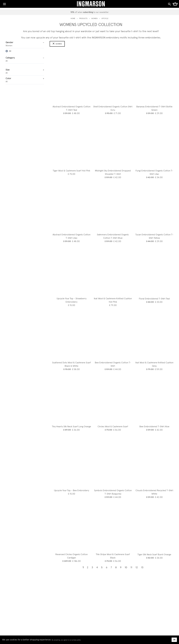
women (94, 18)
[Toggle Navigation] (4, 3)
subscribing (88, 12)
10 (126, 567)
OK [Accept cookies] (174, 640)
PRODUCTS (83, 18)
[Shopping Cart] (175, 4)
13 (142, 567)
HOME (73, 18)
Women (57, 44)
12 (137, 567)
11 (131, 567)
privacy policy (76, 640)
